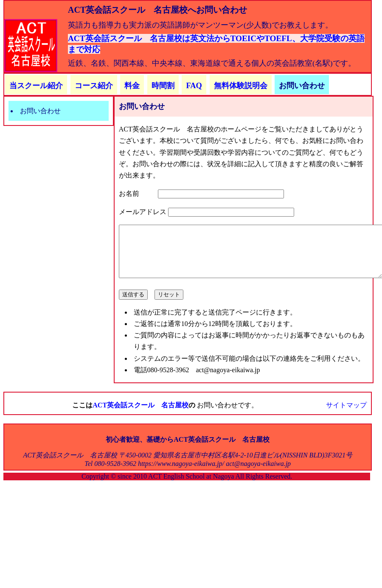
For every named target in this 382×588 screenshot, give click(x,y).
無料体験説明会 (241, 86)
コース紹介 (94, 86)
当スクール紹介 (36, 86)
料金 (132, 86)
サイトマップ (346, 415)
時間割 (163, 86)
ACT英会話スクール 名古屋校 (140, 415)
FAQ (194, 86)
